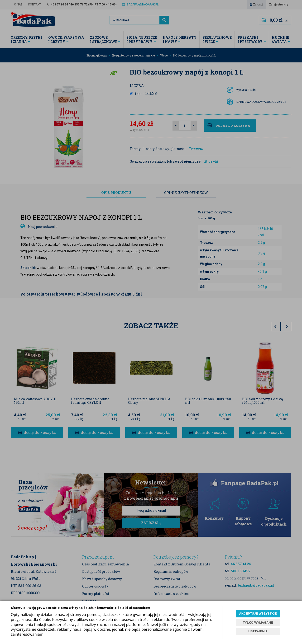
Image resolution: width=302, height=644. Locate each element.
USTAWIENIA (258, 631)
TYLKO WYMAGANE (258, 623)
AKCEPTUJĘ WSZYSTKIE (258, 613)
